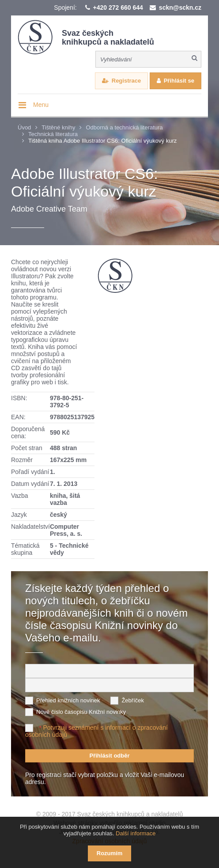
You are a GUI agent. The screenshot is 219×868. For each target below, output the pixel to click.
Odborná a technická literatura (124, 127)
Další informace (136, 833)
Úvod (24, 127)
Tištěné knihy (58, 127)
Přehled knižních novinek (68, 700)
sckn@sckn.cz (180, 8)
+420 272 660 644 (118, 8)
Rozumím (110, 853)
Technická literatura (53, 134)
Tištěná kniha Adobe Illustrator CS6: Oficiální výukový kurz (102, 141)
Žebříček (133, 700)
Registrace (126, 81)
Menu (41, 105)
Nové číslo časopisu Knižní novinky (81, 712)
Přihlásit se (179, 81)
